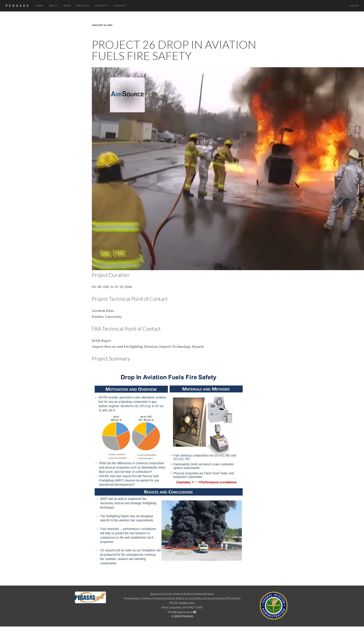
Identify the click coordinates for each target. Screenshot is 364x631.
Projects (83, 6)
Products (101, 6)
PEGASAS (18, 6)
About (54, 6)
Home (39, 6)
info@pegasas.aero (182, 612)
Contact (120, 6)
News (67, 6)
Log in (354, 6)
